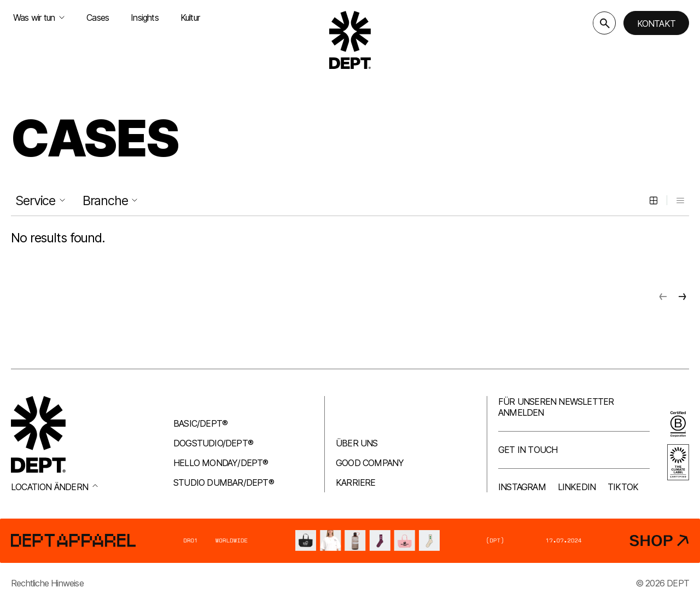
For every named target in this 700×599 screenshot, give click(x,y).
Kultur (190, 18)
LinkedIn (577, 487)
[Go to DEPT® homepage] (350, 40)
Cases (98, 18)
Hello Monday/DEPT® (221, 463)
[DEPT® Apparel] (350, 541)
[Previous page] (663, 296)
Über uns (357, 443)
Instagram (522, 487)
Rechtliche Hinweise (47, 583)
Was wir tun (39, 18)
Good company (370, 463)
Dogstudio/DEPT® (213, 443)
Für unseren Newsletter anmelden (556, 407)
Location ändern (54, 487)
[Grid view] (654, 200)
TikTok (623, 487)
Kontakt (656, 24)
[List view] (680, 200)
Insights (145, 18)
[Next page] (682, 296)
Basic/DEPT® (200, 423)
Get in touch (528, 450)
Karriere (356, 482)
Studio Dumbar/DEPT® (224, 482)
